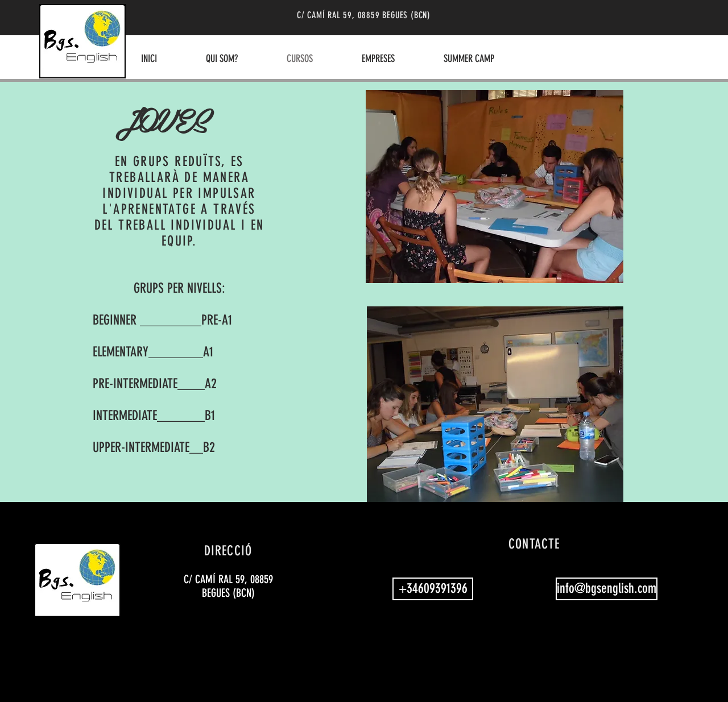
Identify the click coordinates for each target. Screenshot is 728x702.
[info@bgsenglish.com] (607, 589)
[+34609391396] (433, 589)
